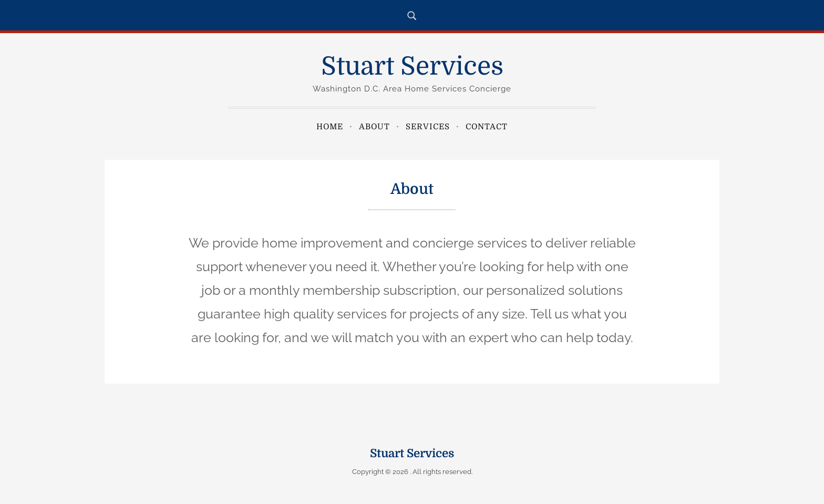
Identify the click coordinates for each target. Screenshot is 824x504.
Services (428, 127)
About (374, 127)
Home (330, 127)
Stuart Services (412, 66)
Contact (487, 127)
